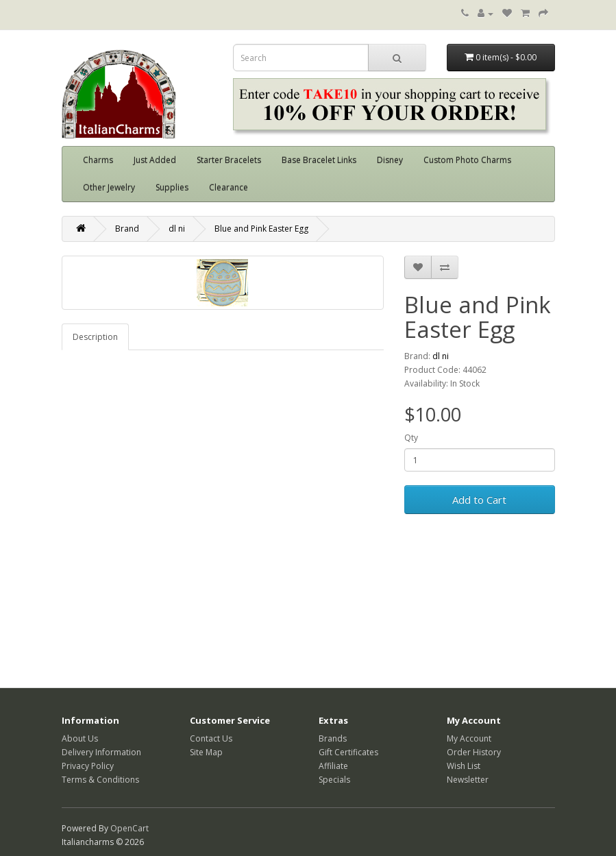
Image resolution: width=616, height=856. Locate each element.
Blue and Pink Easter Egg (261, 229)
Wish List (464, 766)
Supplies (172, 187)
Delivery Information (101, 752)
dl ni (177, 229)
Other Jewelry (109, 187)
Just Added (155, 160)
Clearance (229, 187)
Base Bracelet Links (319, 160)
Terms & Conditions (100, 780)
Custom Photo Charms (467, 160)
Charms (98, 160)
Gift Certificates (348, 752)
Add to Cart (479, 500)
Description (95, 337)
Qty (411, 438)
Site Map (206, 752)
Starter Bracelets (229, 160)
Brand (127, 229)
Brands (333, 738)
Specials (334, 780)
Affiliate (333, 766)
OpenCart (130, 828)
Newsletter (468, 780)
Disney (390, 160)
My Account (469, 738)
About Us (80, 738)
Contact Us (211, 738)
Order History (474, 752)
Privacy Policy (88, 766)
